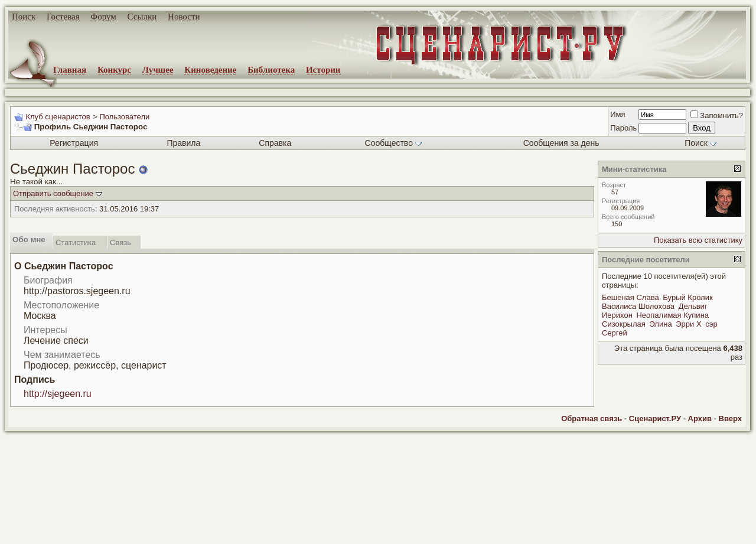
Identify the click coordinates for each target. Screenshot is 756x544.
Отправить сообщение (53, 193)
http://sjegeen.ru (58, 394)
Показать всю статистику (698, 240)
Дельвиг (693, 306)
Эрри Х (688, 324)
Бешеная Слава (630, 297)
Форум (103, 17)
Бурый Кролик (687, 297)
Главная (70, 70)
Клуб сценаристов (58, 117)
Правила (183, 143)
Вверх (730, 418)
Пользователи (124, 117)
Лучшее (158, 70)
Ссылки (142, 17)
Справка (275, 143)
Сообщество (393, 143)
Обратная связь (592, 418)
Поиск (24, 17)
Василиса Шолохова (638, 306)
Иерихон (617, 315)
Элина (660, 324)
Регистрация (74, 143)
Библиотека (271, 70)
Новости (184, 17)
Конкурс (114, 70)
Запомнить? (717, 115)
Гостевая (63, 17)
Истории (323, 70)
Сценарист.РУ (655, 418)
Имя (617, 114)
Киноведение (210, 70)
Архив (700, 418)
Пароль (623, 128)
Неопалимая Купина (672, 315)
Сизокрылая (624, 324)
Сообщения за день (561, 143)
